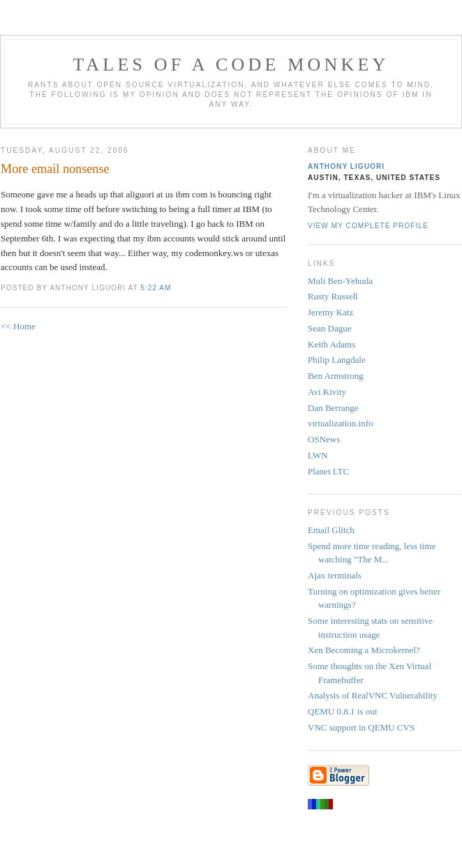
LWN (318, 455)
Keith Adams (331, 344)
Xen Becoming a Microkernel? (364, 650)
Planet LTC (328, 471)
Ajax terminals (335, 575)
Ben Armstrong (336, 376)
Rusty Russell (333, 296)
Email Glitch (331, 530)
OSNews (324, 439)
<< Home (18, 326)
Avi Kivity (327, 392)
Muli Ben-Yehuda (340, 281)
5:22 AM (156, 288)
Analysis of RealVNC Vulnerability (373, 695)
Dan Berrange (333, 408)
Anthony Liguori (346, 166)
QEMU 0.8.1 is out (342, 711)
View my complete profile (368, 226)
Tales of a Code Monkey (231, 65)
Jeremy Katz (330, 312)
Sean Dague (329, 328)
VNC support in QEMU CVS (361, 727)
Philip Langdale (337, 360)
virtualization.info (341, 423)
